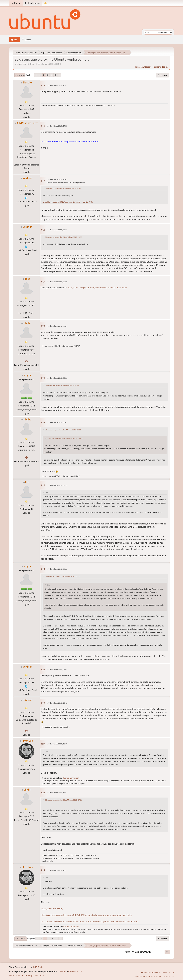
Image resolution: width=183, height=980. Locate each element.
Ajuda (137, 976)
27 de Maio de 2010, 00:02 (57, 422)
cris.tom (27, 700)
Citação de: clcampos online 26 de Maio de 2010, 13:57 (64, 188)
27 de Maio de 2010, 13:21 (57, 870)
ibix (27, 482)
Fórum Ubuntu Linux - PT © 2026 (157, 972)
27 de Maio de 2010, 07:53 (57, 670)
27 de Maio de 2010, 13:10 (57, 744)
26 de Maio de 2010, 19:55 (57, 126)
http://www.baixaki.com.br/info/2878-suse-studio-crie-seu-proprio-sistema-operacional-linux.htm (89, 921)
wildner (27, 178)
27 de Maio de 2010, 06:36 (57, 569)
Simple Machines (36, 975)
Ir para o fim (20, 75)
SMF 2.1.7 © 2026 (18, 975)
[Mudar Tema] (46, 3)
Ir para (127, 952)
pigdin (27, 789)
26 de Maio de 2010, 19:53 (57, 86)
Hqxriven (27, 741)
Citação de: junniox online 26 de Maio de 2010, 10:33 (63, 237)
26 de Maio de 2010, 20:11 (57, 230)
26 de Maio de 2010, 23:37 (57, 326)
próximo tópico (161, 67)
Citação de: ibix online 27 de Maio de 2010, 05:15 (62, 576)
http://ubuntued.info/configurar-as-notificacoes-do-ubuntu (70, 141)
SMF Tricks (38, 967)
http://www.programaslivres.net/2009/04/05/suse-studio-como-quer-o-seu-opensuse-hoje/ (86, 915)
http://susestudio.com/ (52, 908)
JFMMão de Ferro (27, 123)
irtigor (27, 375)
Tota (27, 279)
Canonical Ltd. (75, 971)
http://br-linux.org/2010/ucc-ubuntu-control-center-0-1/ (68, 202)
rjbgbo (27, 323)
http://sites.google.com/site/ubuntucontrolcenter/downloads (98, 287)
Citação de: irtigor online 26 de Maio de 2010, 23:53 (63, 430)
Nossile (27, 82)
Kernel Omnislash (71, 778)
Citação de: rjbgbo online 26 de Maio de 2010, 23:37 (63, 385)
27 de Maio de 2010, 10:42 (57, 703)
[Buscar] (156, 33)
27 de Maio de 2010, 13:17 (57, 793)
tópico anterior (143, 67)
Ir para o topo (21, 939)
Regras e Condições (150, 976)
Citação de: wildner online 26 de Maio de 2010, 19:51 (63, 800)
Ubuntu (62, 971)
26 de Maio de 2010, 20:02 (57, 179)
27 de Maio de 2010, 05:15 (57, 485)
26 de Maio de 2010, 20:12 (57, 282)
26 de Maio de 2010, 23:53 (57, 378)
